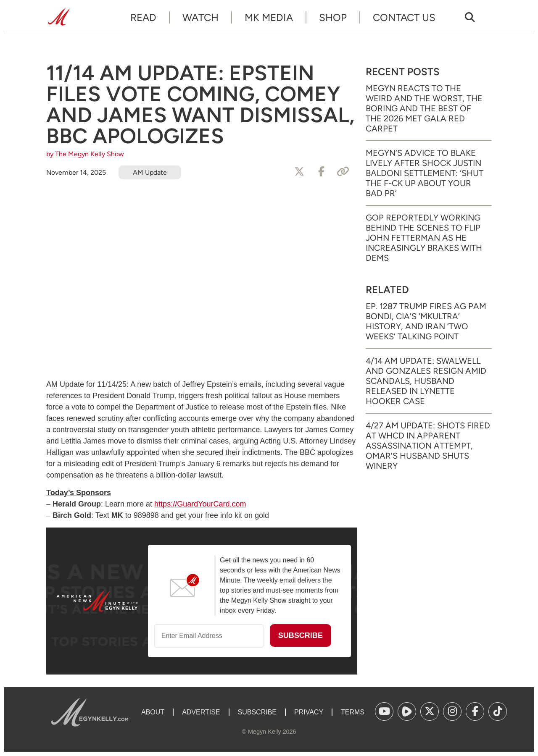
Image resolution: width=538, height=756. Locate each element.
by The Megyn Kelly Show (85, 154)
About (153, 712)
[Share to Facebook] (321, 172)
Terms (353, 712)
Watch (200, 17)
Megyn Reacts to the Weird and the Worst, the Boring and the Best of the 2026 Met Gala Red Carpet (424, 108)
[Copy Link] (343, 172)
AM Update (150, 172)
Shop (333, 17)
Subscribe (257, 712)
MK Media (269, 17)
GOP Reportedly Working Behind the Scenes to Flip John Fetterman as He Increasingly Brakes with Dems (424, 238)
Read (143, 17)
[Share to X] (299, 172)
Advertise (201, 712)
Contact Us (404, 17)
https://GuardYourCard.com (200, 504)
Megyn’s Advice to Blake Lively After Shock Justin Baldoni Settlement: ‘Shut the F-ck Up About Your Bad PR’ (425, 173)
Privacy (309, 712)
